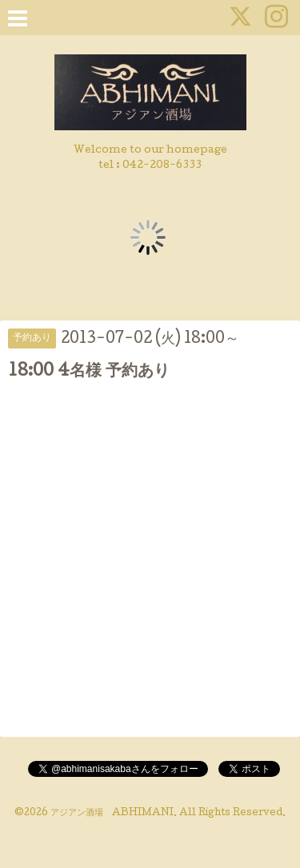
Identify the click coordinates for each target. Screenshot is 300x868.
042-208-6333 (162, 166)
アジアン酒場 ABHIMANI (112, 814)
